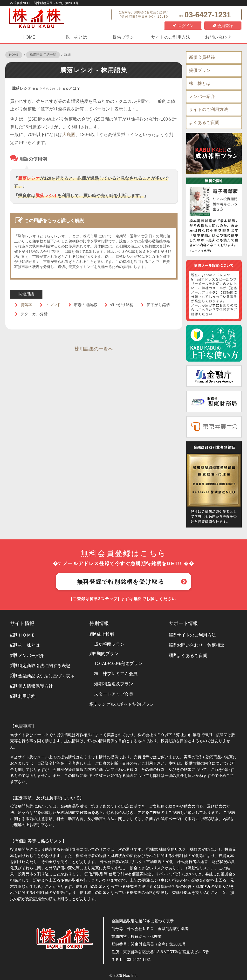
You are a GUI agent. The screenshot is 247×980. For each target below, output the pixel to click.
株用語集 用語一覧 (43, 55)
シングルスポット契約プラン (126, 704)
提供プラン (123, 37)
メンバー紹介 (202, 96)
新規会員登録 (202, 57)
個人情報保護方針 (35, 686)
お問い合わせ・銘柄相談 (201, 645)
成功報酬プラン (109, 644)
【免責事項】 (23, 726)
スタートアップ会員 (114, 694)
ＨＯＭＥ (27, 635)
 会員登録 (223, 26)
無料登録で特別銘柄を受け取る (121, 582)
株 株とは (76, 37)
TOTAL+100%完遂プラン (118, 664)
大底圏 (69, 135)
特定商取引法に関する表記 (44, 666)
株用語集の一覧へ (94, 349)
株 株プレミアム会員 (116, 674)
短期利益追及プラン (114, 684)
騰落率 (26, 305)
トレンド (53, 305)
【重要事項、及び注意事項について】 (47, 798)
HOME (29, 37)
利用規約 (27, 696)
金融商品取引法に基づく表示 (46, 676)
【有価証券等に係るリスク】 (38, 841)
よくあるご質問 (204, 123)
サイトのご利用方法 (171, 37)
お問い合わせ (218, 37)
